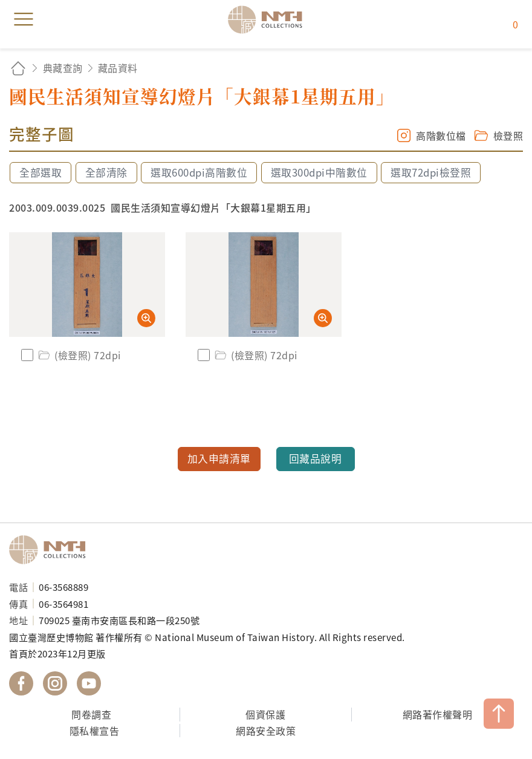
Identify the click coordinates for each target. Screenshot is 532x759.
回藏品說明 (316, 458)
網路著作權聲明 (438, 714)
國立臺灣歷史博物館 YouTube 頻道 (89, 683)
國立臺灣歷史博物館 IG (55, 683)
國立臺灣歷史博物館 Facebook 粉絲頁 (21, 683)
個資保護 (265, 714)
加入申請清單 (219, 458)
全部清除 (106, 172)
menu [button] (24, 19)
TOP (499, 714)
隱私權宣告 (95, 731)
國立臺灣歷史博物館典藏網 (269, 19)
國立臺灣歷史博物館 (51, 550)
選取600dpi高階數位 (199, 172)
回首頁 (18, 68)
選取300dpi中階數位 (319, 172)
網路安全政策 (266, 731)
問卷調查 (91, 714)
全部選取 (41, 172)
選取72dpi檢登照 (431, 172)
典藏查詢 (63, 68)
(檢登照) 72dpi (79, 355)
